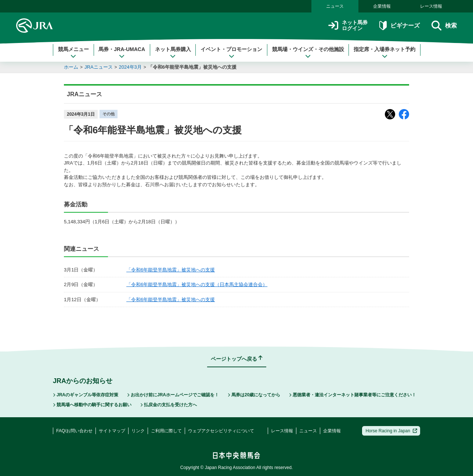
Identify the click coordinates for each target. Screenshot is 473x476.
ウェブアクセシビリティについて (221, 431)
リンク (138, 431)
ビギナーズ (399, 26)
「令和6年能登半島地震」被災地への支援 (192, 67)
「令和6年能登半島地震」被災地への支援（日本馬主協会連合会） (197, 284)
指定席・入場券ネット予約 (384, 53)
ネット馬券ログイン (348, 26)
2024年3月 (130, 67)
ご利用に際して (166, 431)
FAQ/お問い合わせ (74, 431)
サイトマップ (112, 431)
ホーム (71, 67)
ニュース (335, 6)
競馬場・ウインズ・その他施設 (308, 53)
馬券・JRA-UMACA (122, 53)
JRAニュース (99, 67)
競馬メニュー (73, 53)
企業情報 (382, 6)
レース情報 (431, 6)
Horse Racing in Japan (391, 431)
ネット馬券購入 (173, 53)
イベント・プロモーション (231, 53)
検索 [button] (444, 26)
